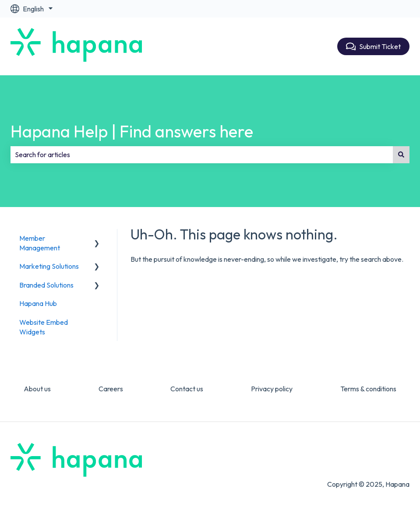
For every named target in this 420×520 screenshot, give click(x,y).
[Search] (401, 155)
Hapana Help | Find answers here (132, 131)
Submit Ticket (374, 46)
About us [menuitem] (37, 389)
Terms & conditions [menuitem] (368, 389)
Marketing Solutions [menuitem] (49, 266)
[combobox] (202, 155)
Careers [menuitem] (111, 389)
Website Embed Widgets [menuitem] (44, 327)
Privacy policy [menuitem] (272, 389)
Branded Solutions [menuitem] (46, 285)
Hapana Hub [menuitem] (38, 303)
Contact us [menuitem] (187, 389)
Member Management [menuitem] (40, 243)
